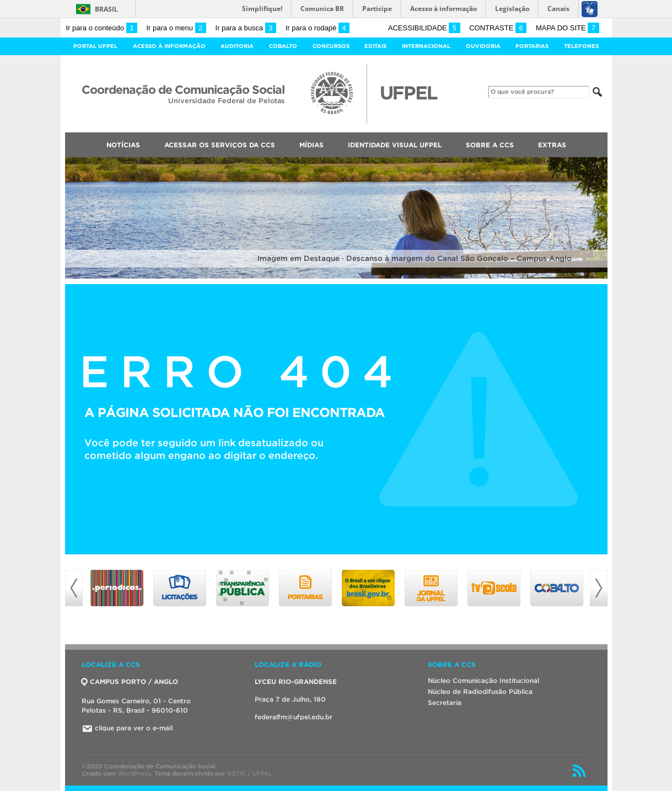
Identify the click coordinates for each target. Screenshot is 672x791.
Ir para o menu (176, 28)
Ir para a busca (246, 28)
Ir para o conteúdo (102, 28)
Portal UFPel (95, 46)
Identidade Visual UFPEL (395, 145)
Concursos (331, 46)
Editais (375, 46)
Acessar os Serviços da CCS (220, 145)
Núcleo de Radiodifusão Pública (480, 691)
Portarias (532, 46)
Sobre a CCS (490, 145)
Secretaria (445, 702)
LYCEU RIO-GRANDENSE (296, 682)
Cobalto (283, 46)
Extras (552, 145)
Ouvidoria (483, 46)
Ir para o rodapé (318, 28)
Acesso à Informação (169, 46)
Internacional (426, 46)
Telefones (581, 46)
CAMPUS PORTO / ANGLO (130, 682)
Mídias (311, 145)
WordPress (134, 773)
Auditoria (237, 46)
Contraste (498, 28)
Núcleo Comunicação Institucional (483, 680)
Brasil (106, 9)
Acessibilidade (424, 28)
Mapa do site (568, 28)
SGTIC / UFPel (249, 773)
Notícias (123, 145)
